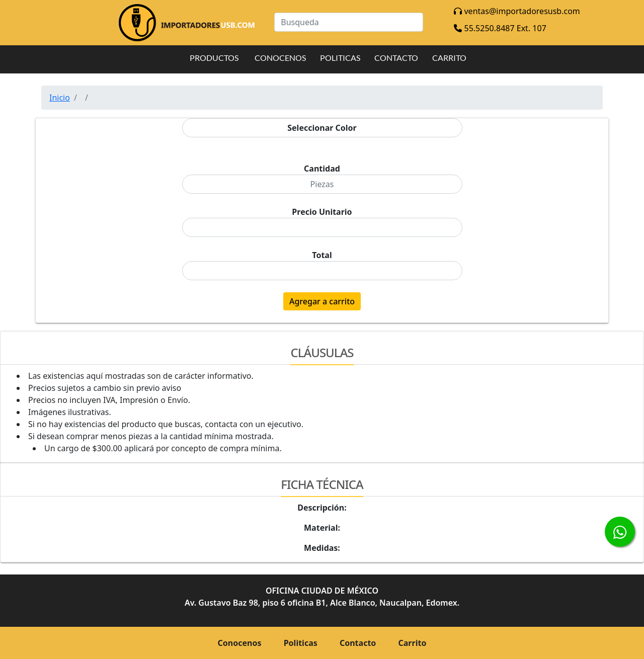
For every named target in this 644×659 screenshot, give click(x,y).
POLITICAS (340, 58)
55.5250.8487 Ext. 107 (500, 28)
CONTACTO (396, 58)
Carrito (413, 643)
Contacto (358, 643)
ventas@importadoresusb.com (517, 11)
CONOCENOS (280, 58)
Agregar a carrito (322, 301)
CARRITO (449, 58)
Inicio (60, 98)
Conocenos (240, 643)
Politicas (301, 643)
